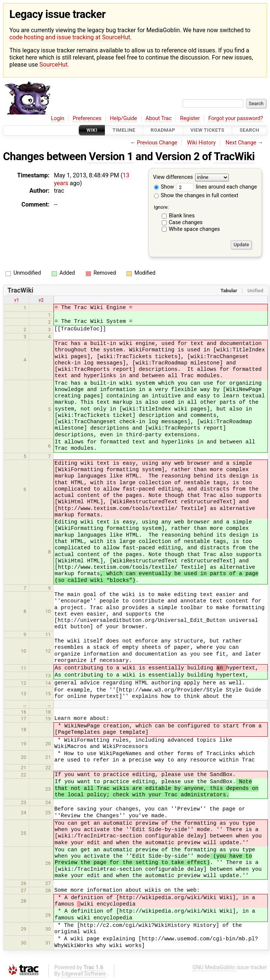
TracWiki (234, 156)
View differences (173, 177)
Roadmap (163, 130)
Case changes (186, 222)
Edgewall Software (84, 974)
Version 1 (111, 156)
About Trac (159, 118)
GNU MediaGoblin (214, 967)
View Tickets (207, 130)
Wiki (92, 130)
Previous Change (157, 143)
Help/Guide (124, 118)
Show (164, 187)
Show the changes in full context (196, 196)
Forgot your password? (236, 118)
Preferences (87, 118)
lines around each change (216, 187)
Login (58, 118)
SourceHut (53, 65)
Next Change (241, 143)
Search (249, 130)
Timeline (124, 130)
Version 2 (178, 156)
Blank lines (182, 216)
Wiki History (201, 143)
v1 (16, 300)
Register (190, 118)
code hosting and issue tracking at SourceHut (70, 37)
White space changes (195, 229)
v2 (41, 300)
